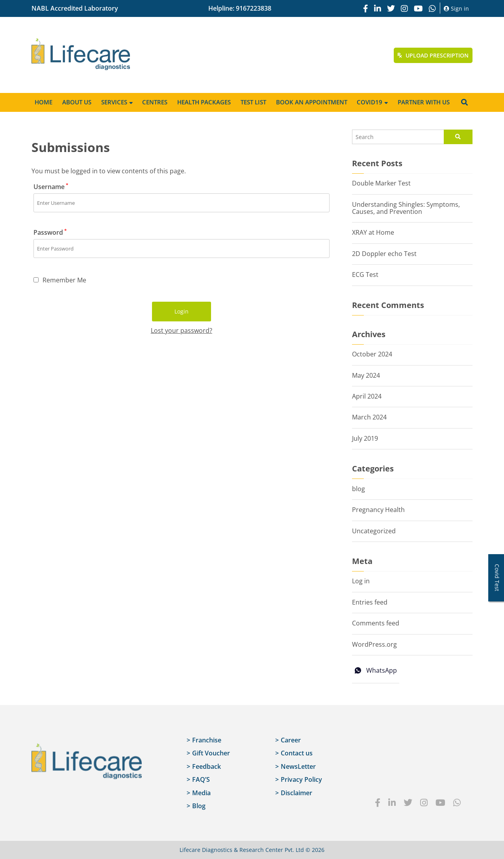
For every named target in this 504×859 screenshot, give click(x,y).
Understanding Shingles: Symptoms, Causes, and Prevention (406, 208)
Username (51, 187)
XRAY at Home (373, 232)
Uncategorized (374, 531)
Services (114, 102)
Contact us (297, 753)
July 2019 (365, 438)
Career (291, 740)
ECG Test (365, 275)
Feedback (207, 766)
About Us (77, 102)
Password (50, 232)
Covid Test (497, 578)
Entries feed (370, 602)
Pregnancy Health (378, 510)
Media (201, 793)
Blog (199, 806)
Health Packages (204, 102)
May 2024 (366, 375)
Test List (253, 102)
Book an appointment (312, 102)
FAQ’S (201, 779)
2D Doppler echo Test (384, 254)
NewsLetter (298, 766)
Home (44, 102)
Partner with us (424, 102)
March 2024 (369, 417)
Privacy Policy (301, 779)
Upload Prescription (433, 55)
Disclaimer (296, 793)
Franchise (207, 740)
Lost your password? (182, 330)
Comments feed (376, 623)
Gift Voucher (211, 753)
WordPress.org (374, 644)
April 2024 (367, 396)
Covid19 (370, 102)
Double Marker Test (381, 183)
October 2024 (372, 354)
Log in (361, 581)
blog (359, 489)
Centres (155, 102)
